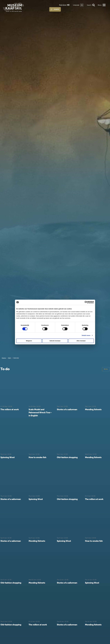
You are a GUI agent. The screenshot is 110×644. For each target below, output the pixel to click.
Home (4, 358)
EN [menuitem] (82, 5)
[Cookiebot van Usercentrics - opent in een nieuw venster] (86, 302)
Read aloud (64, 5)
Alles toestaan (81, 341)
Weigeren (29, 341)
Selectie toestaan (55, 341)
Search (89, 5)
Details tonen (86, 335)
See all (106, 369)
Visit (9, 358)
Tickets (56, 9)
